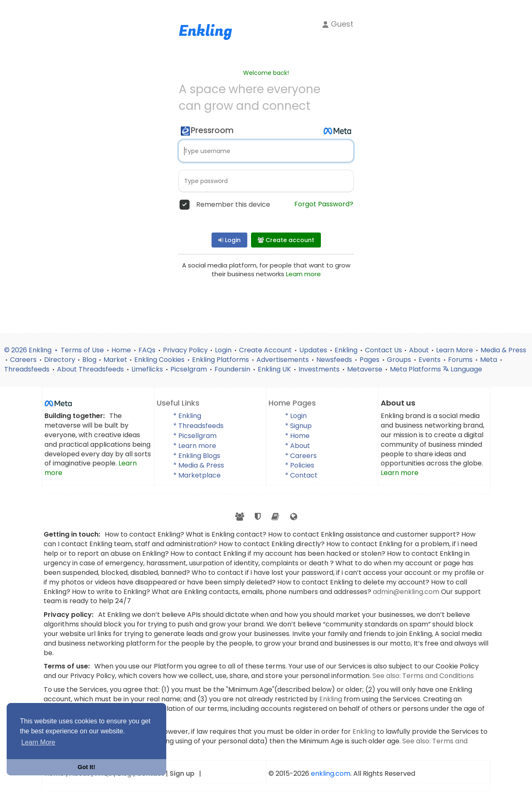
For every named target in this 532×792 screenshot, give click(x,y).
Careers (24, 360)
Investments (320, 369)
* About (298, 446)
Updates (314, 350)
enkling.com (331, 773)
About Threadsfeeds (91, 369)
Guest (338, 24)
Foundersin (233, 369)
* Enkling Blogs (197, 456)
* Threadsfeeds (198, 426)
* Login (296, 416)
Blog (89, 360)
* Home (297, 436)
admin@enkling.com (407, 592)
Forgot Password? (324, 204)
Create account (286, 240)
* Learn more (195, 446)
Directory (60, 360)
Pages (370, 360)
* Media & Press (199, 465)
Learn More (455, 350)
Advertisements (283, 360)
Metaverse (366, 369)
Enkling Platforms (221, 360)
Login (229, 240)
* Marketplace (197, 475)
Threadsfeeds (28, 369)
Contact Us (383, 350)
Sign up (182, 773)
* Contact (301, 475)
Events (430, 360)
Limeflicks (148, 369)
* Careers (301, 456)
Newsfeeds (335, 360)
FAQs (148, 350)
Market (115, 360)
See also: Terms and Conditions (423, 676)
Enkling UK (275, 369)
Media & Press (503, 350)
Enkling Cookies (160, 360)
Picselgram (190, 369)
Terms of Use (83, 350)
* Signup (298, 426)
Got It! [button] (86, 767)
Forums (461, 360)
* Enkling (187, 416)
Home (122, 350)
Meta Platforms (416, 369)
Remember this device (233, 205)
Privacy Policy (185, 350)
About (419, 350)
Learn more (303, 274)
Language (462, 369)
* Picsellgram (195, 436)
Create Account (266, 350)
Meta (489, 360)
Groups (400, 360)
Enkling (347, 350)
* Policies (300, 465)
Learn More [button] (38, 742)
